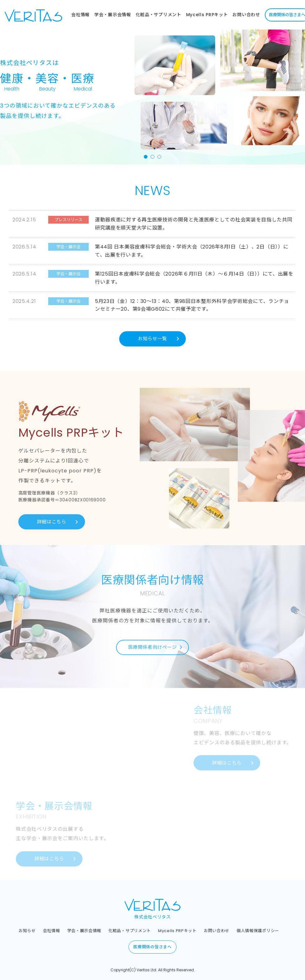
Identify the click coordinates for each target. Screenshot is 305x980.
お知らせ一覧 (152, 339)
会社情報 (80, 15)
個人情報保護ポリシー (258, 931)
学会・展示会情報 (113, 15)
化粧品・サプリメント (159, 15)
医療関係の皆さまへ (152, 947)
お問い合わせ (246, 15)
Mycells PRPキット (207, 15)
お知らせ (27, 931)
